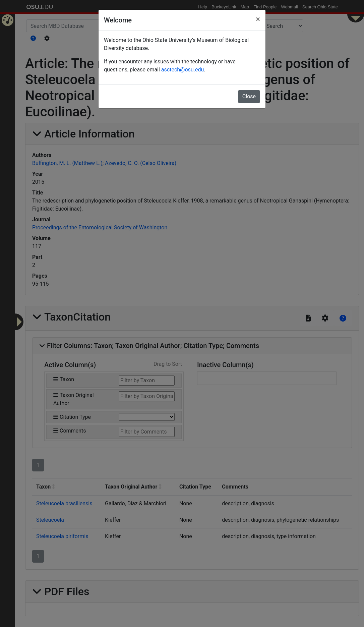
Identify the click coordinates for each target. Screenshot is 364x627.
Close (249, 96)
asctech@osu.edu (183, 70)
